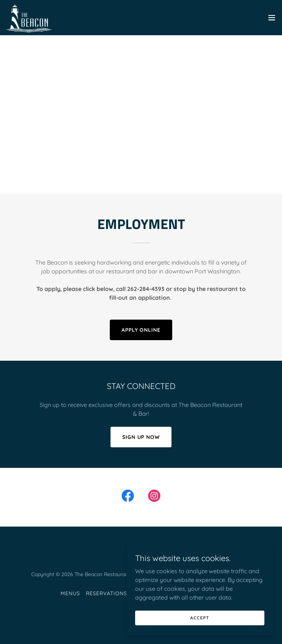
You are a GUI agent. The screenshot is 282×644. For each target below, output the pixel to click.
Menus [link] (70, 593)
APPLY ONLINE (141, 330)
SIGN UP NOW (141, 437)
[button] (272, 18)
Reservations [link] (106, 593)
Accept (200, 618)
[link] (29, 18)
